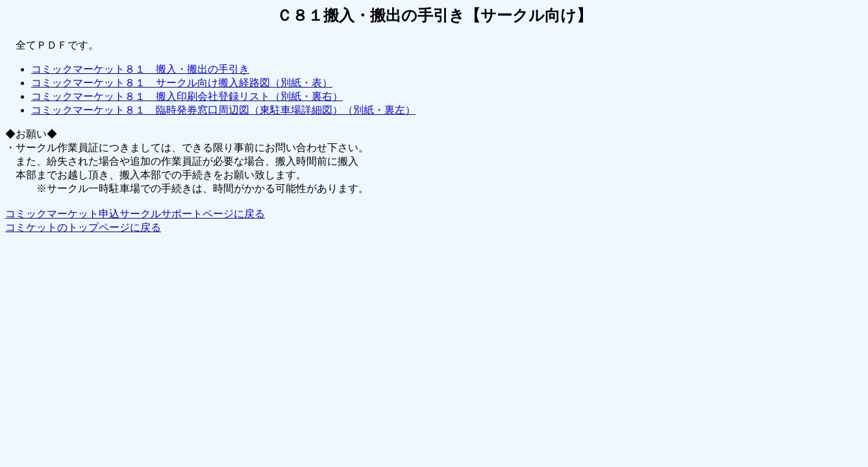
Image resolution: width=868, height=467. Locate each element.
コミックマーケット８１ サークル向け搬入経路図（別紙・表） (182, 83)
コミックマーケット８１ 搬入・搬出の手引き (140, 69)
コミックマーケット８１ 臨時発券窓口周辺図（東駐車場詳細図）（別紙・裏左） (223, 110)
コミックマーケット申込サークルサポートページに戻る (135, 214)
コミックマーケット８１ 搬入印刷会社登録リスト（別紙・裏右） (187, 96)
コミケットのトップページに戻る (83, 227)
